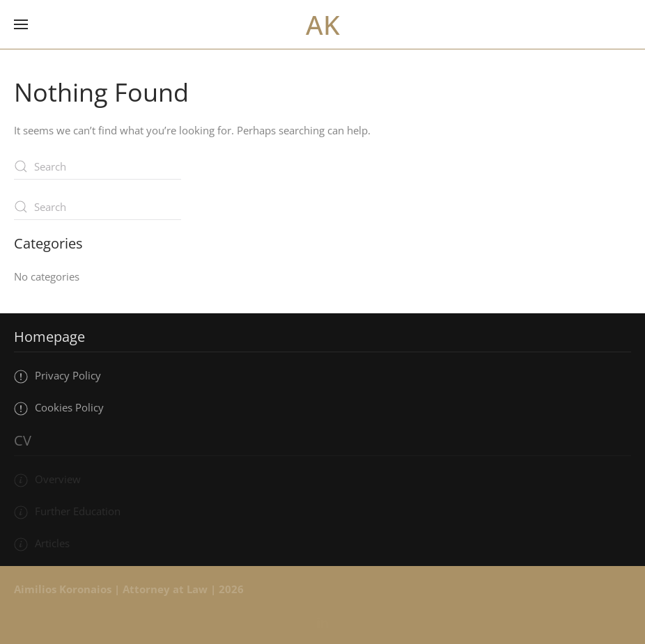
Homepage (49, 337)
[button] (21, 24)
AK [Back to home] (323, 24)
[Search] (98, 166)
